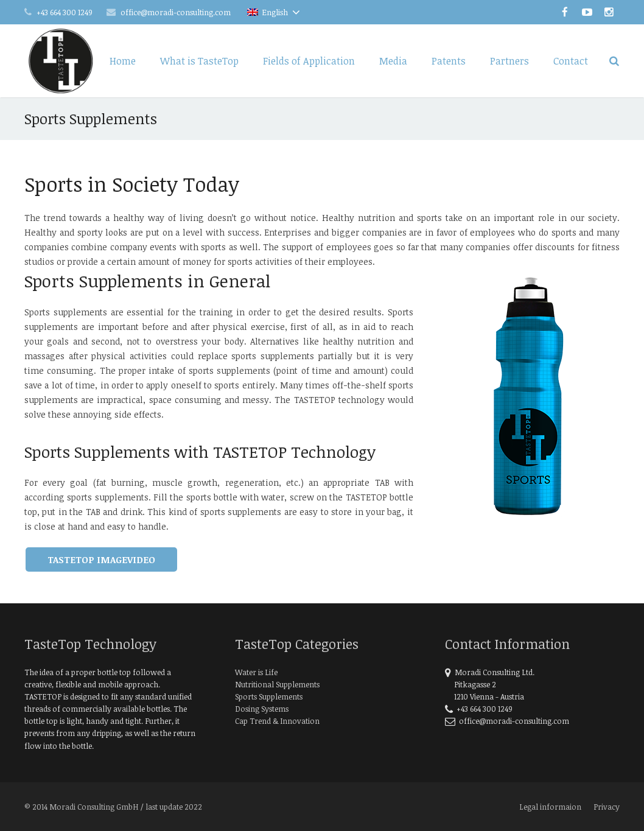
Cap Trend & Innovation (277, 721)
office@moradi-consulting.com (176, 12)
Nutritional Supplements (277, 684)
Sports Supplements (269, 696)
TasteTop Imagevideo (101, 559)
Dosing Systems (262, 709)
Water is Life (256, 672)
